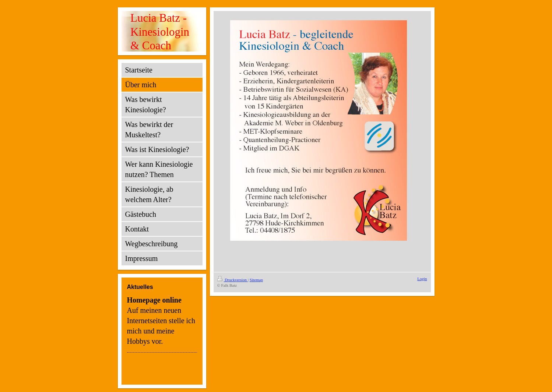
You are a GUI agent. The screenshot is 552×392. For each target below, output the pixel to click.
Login (422, 279)
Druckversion (233, 280)
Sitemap (256, 280)
